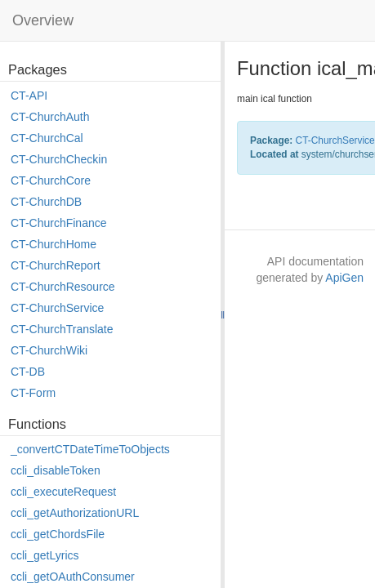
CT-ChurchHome (54, 244)
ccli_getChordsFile (58, 534)
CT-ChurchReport (56, 265)
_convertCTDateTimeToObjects (90, 449)
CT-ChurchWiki (49, 350)
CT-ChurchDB (46, 202)
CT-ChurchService (57, 308)
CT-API (29, 96)
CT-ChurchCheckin (59, 159)
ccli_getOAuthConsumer (73, 577)
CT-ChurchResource (63, 287)
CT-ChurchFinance (59, 223)
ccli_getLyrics (45, 555)
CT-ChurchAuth (50, 117)
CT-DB (28, 372)
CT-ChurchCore (51, 180)
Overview (43, 20)
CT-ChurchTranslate (62, 329)
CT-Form (33, 393)
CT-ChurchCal (47, 138)
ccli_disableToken (56, 470)
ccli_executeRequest (63, 492)
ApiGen (344, 278)
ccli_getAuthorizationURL (75, 513)
